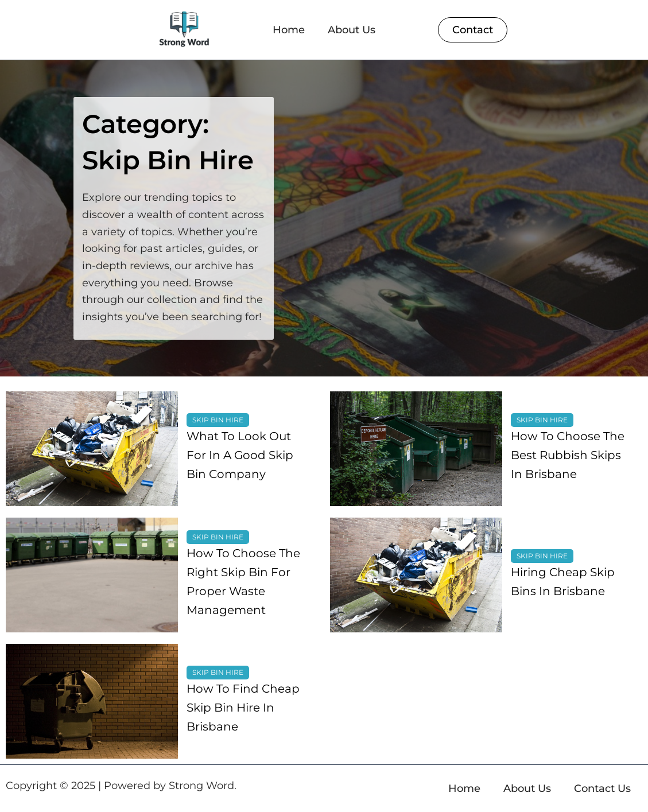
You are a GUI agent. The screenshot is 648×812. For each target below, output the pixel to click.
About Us (352, 30)
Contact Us (602, 788)
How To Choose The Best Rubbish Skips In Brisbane (568, 455)
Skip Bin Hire (218, 420)
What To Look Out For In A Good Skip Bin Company (240, 455)
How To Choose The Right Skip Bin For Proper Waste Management (243, 582)
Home (289, 30)
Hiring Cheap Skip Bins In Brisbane (563, 582)
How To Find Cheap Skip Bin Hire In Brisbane (243, 708)
